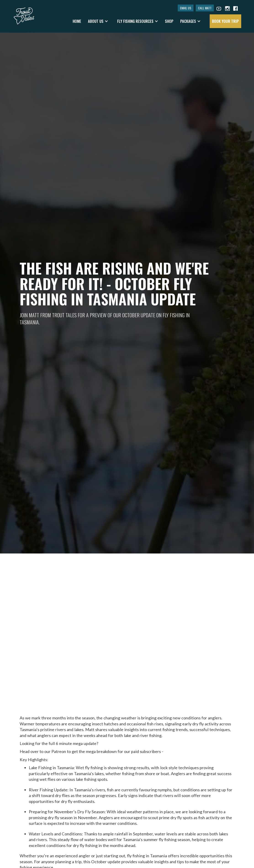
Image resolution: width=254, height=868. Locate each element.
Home (77, 21)
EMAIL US (186, 8)
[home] (24, 14)
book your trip (225, 21)
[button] (98, 21)
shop (169, 21)
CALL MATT (205, 8)
